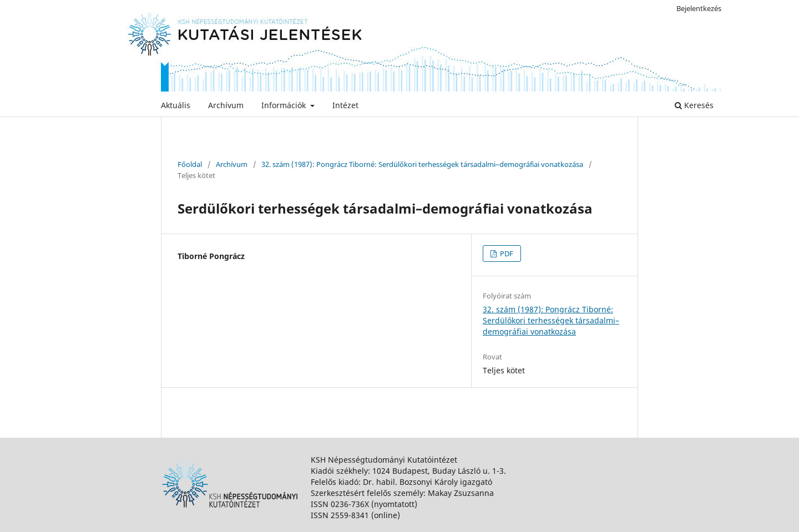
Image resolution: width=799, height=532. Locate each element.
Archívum (226, 105)
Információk (285, 105)
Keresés (694, 105)
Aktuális (176, 105)
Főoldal (190, 164)
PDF (506, 254)
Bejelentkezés (699, 8)
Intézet (345, 105)
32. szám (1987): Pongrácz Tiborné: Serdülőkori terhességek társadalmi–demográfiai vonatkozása (422, 164)
